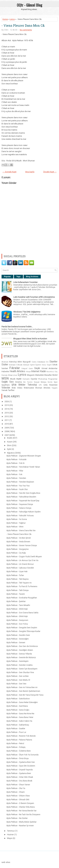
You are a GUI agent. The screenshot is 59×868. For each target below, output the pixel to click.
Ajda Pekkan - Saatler (16, 728)
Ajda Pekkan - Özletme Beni (19, 751)
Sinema (18, 382)
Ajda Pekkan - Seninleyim (17, 661)
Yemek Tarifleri (8, 390)
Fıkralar (15, 368)
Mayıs (10, 838)
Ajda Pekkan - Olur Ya (16, 788)
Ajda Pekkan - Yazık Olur (17, 489)
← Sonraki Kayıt (9, 172)
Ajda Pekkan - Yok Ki (15, 463)
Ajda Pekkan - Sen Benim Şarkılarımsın (23, 691)
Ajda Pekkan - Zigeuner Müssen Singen (24, 456)
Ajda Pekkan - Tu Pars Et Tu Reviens (22, 586)
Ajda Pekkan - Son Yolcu (17, 624)
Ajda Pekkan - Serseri (16, 642)
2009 (7, 428)
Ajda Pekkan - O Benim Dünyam (20, 803)
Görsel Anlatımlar (50, 368)
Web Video (17, 388)
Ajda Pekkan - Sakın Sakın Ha (19, 721)
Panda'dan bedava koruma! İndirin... (17, 327)
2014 (7, 409)
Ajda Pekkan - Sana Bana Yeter (20, 717)
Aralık (10, 438)
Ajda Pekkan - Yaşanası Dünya (20, 504)
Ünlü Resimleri (51, 385)
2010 (7, 424)
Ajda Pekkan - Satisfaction (18, 699)
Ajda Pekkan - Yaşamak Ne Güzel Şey (23, 501)
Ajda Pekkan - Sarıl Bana (17, 706)
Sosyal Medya (40, 382)
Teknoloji (32, 385)
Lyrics (12, 19)
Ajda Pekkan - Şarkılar (16, 601)
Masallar (48, 375)
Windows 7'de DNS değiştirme (27, 312)
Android (5, 362)
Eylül (9, 449)
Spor (56, 382)
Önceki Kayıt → (50, 172)
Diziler (5, 365)
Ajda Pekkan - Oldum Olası (18, 796)
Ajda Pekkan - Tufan (15, 575)
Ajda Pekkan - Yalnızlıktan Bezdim (21, 497)
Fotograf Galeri (27, 369)
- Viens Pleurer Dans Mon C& (23, 25)
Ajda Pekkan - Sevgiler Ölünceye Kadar (23, 631)
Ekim (9, 445)
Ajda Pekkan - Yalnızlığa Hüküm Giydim (24, 512)
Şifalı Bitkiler (19, 385)
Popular (7, 277)
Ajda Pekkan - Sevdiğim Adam (20, 650)
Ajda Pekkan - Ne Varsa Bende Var (21, 811)
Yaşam (55, 388)
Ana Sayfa (30, 172)
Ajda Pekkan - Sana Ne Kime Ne (20, 714)
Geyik (37, 368)
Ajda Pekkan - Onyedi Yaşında (20, 770)
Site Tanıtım (28, 382)
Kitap (10, 375)
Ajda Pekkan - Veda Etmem (18, 542)
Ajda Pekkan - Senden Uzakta (19, 665)
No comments (26, 30)
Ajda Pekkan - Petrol (15, 743)
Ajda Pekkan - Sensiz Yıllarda (19, 654)
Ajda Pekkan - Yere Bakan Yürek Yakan (23, 467)
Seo (11, 382)
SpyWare (6, 385)
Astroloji (13, 362)
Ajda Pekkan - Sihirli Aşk (17, 609)
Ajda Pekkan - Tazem (16, 594)
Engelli (49, 365)
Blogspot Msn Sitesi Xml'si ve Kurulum (30, 339)
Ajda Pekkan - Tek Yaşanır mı (19, 583)
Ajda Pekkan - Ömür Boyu (18, 758)
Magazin (31, 375)
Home (5, 19)
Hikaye (28, 372)
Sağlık (5, 382)
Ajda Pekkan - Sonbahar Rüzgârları (22, 598)
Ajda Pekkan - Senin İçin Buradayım (22, 669)
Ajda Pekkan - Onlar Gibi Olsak (20, 777)
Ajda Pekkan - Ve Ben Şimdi (19, 538)
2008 (7, 431)
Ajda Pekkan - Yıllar (15, 471)
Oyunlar (34, 379)
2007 (7, 435)
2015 (7, 405)
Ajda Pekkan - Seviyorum (17, 620)
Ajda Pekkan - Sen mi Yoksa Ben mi (22, 687)
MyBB (19, 379)
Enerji (44, 365)
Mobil (55, 375)
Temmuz (11, 831)
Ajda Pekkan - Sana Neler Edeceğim (22, 702)
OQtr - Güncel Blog (29, 5)
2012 (7, 416)
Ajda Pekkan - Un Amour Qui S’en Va (22, 560)
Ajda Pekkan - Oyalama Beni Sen (21, 762)
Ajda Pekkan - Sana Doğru (18, 710)
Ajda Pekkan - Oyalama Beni (19, 773)
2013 (7, 413)
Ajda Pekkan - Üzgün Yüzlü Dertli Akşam (24, 557)
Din (47, 362)
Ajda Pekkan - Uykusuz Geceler (20, 568)
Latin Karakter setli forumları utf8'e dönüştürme (34, 297)
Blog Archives (32, 277)
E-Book (19, 365)
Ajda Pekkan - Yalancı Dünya (19, 508)
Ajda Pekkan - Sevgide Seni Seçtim (22, 628)
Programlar (53, 379)
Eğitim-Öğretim (36, 365)
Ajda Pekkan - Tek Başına (17, 579)
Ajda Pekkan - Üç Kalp (16, 553)
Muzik (13, 379)
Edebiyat (26, 365)
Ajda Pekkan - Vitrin (15, 527)
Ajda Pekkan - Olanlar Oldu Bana (21, 807)
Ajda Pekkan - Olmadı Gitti (18, 800)
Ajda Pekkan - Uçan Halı (17, 571)
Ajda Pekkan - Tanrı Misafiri (18, 605)
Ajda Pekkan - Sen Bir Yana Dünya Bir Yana (25, 695)
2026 (7, 401)
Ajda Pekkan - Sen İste (16, 684)
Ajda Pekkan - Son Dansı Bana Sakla (22, 613)
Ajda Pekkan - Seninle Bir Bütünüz (21, 657)
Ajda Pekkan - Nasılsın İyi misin (20, 826)
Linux (15, 375)
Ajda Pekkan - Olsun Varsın (18, 785)
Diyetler (53, 362)
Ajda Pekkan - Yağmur (16, 523)
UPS (40, 385)
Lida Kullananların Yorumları (25, 282)
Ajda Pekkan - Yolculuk (16, 459)
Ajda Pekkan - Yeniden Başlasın (20, 482)
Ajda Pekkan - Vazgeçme (17, 549)
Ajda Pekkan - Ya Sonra (17, 519)
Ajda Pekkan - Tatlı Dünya (17, 590)
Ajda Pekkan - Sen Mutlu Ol (18, 680)
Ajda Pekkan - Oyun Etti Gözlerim (21, 766)
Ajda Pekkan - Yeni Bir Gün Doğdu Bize (23, 493)
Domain (12, 365)
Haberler (5, 371)
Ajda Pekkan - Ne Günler (17, 818)
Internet (35, 371)
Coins (34, 362)
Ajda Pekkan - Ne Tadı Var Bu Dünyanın (23, 814)
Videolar (6, 388)
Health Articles (17, 371)
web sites (6, 862)
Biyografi (27, 362)
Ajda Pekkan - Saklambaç (18, 725)
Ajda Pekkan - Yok (14, 474)
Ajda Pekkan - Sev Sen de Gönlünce (22, 646)
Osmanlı (26, 379)
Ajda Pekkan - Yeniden (16, 478)
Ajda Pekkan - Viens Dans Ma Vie (21, 530)
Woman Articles (43, 388)
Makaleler (40, 375)
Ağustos (11, 453)
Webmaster (29, 388)
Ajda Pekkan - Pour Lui (16, 732)
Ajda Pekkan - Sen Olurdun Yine (20, 672)
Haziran (11, 834)
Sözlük (50, 382)
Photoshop (43, 379)
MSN (5, 378)
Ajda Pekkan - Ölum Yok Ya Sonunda (22, 755)
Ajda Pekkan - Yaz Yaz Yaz (18, 486)
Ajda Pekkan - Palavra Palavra (19, 740)
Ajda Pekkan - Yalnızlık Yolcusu (20, 516)
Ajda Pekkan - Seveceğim (18, 639)
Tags (18, 277)
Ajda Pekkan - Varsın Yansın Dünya (22, 545)
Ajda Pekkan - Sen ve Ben (18, 676)
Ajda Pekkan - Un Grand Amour (20, 564)
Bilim (20, 362)
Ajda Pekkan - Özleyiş (16, 747)
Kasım (10, 442)
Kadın (43, 371)
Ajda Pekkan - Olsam (16, 792)
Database (41, 362)
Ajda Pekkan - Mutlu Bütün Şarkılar (21, 822)
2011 (7, 420)
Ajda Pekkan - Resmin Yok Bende (21, 736)
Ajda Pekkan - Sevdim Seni (18, 635)
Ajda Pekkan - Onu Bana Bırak (19, 781)
